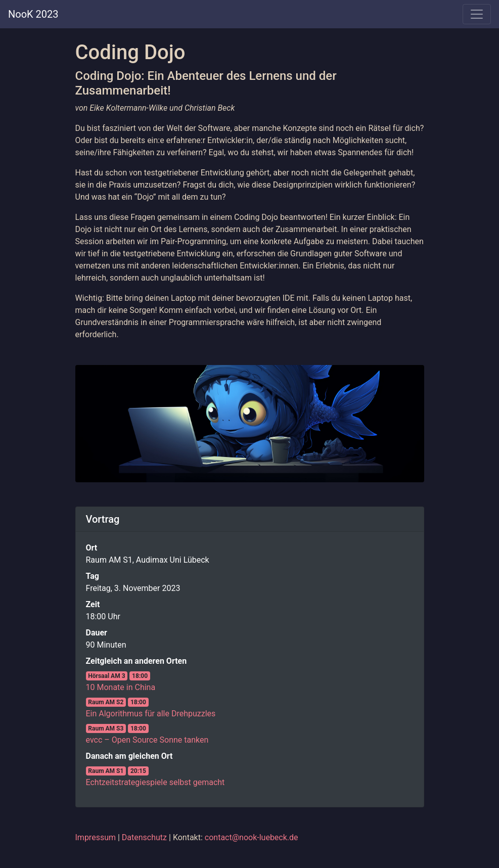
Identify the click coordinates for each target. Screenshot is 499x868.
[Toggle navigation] (477, 14)
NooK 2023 (33, 14)
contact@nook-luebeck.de (252, 837)
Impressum (96, 837)
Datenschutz (144, 837)
